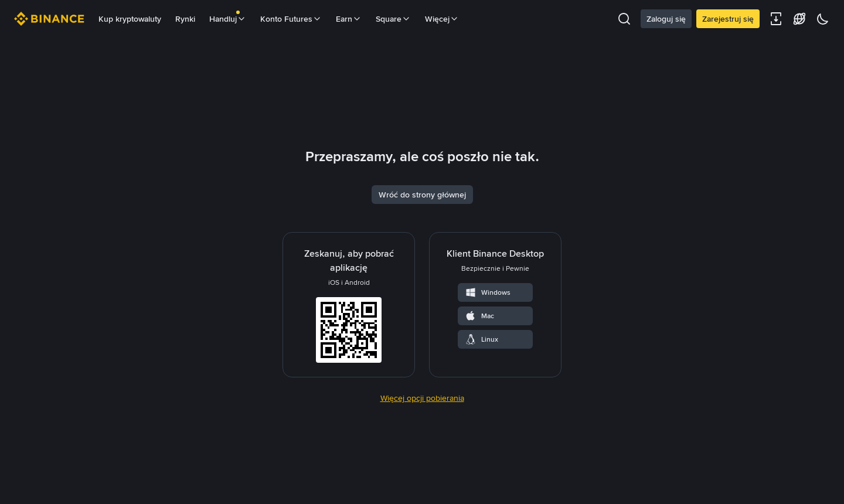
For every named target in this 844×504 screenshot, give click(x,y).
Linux (481, 416)
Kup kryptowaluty (130, 19)
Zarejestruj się (728, 19)
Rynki (185, 19)
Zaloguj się (666, 19)
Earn (349, 19)
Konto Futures (291, 19)
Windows (488, 369)
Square (393, 19)
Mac (479, 392)
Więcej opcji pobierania (422, 474)
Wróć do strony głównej (422, 271)
